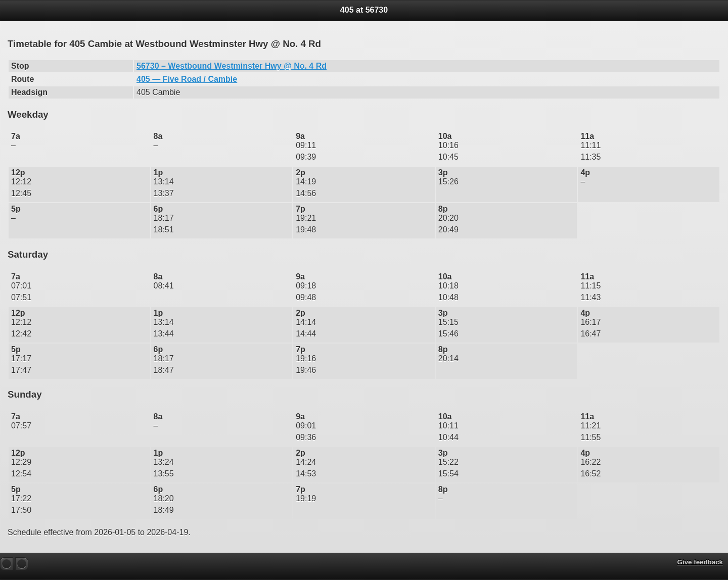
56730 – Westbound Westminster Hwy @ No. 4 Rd (232, 66)
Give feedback (700, 562)
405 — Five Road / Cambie (187, 79)
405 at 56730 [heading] (364, 10)
